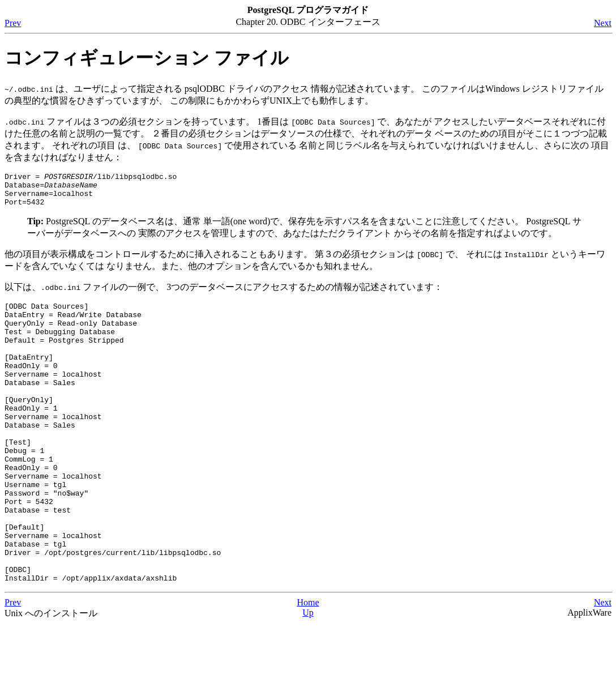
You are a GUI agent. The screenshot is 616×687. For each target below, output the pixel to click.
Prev (13, 23)
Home (308, 665)
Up (308, 675)
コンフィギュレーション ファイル (147, 58)
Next (603, 23)
